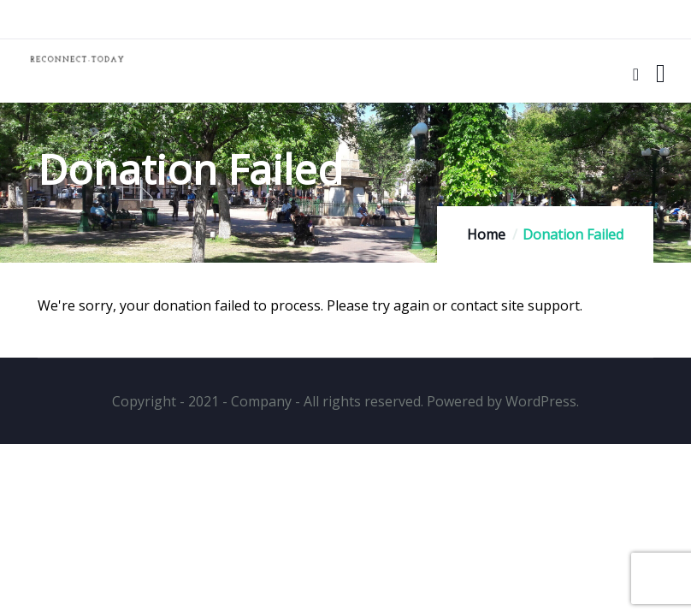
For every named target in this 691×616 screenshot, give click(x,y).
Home (486, 234)
